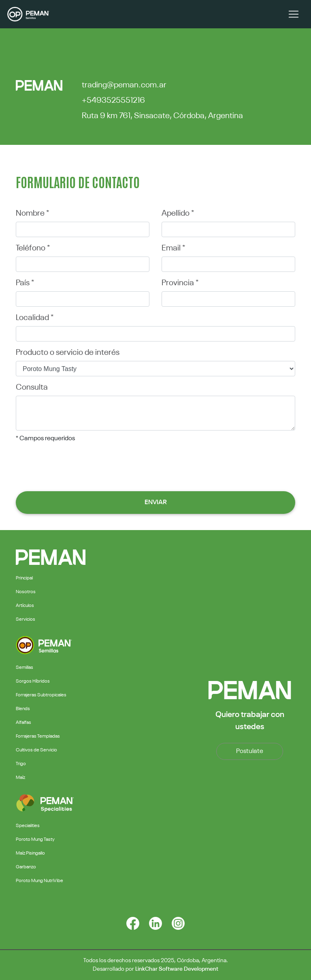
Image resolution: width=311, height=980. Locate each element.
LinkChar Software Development (177, 969)
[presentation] (155, 466)
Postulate (250, 751)
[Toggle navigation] (294, 14)
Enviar (156, 503)
